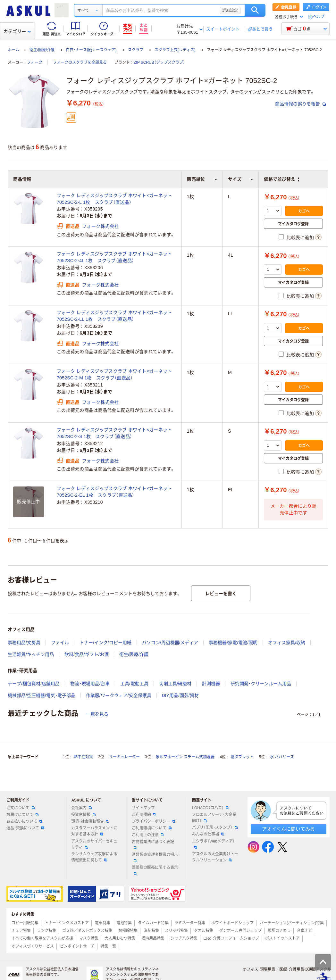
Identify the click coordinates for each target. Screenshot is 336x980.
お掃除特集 (128, 931)
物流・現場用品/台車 (90, 684)
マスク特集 (89, 938)
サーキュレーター (124, 757)
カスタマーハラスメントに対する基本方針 (94, 831)
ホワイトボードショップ (232, 923)
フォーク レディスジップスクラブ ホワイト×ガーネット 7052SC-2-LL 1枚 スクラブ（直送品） (114, 316)
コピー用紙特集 (25, 923)
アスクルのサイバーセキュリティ (94, 844)
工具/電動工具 (134, 684)
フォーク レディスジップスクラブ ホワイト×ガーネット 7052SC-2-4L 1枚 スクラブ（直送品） (114, 257)
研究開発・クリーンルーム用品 (261, 684)
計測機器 (211, 684)
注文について (21, 808)
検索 (255, 10)
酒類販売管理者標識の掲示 (155, 857)
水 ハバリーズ (282, 757)
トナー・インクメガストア (67, 923)
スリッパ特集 (176, 931)
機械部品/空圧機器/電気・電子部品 (42, 695)
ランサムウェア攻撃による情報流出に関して (94, 857)
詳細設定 (230, 10)
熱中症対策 (83, 757)
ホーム (13, 50)
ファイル (60, 643)
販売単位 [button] (202, 179)
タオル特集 (204, 931)
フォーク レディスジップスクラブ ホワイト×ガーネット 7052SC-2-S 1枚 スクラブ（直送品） (114, 433)
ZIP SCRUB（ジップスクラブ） (159, 62)
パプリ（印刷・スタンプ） (215, 827)
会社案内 (81, 808)
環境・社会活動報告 (90, 821)
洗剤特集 (151, 931)
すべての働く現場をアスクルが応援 (42, 938)
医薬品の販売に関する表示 (155, 870)
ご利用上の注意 (148, 835)
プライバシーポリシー (154, 821)
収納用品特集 (153, 938)
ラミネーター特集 (190, 923)
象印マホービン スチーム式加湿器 (185, 757)
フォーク (35, 62)
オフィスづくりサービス (33, 946)
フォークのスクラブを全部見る (80, 62)
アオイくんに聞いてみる (288, 829)
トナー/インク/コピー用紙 (105, 643)
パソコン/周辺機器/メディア (170, 643)
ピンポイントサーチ (77, 946)
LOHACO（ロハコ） (210, 808)
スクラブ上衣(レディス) (175, 50)
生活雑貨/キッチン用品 (31, 654)
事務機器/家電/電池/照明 (233, 643)
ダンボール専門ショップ (240, 931)
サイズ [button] (241, 179)
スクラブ (136, 50)
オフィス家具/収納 (287, 643)
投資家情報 (83, 815)
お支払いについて (24, 821)
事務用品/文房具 (24, 643)
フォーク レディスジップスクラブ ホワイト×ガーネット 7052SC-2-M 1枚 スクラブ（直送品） (114, 374)
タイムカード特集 (153, 923)
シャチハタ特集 (184, 938)
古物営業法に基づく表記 (153, 844)
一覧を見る (97, 714)
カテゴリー (17, 31)
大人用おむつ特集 (120, 938)
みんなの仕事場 (208, 834)
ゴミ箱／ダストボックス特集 (87, 931)
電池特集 (124, 923)
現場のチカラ (279, 931)
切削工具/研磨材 (175, 684)
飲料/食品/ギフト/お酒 (87, 654)
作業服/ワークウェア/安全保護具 (119, 695)
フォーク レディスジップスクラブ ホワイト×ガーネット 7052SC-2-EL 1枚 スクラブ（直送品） (114, 492)
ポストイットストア (282, 938)
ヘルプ (319, 17)
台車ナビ (305, 931)
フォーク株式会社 (100, 226)
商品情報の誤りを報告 (300, 104)
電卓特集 (103, 923)
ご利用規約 (144, 815)
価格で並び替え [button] (281, 179)
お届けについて (22, 815)
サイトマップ (143, 808)
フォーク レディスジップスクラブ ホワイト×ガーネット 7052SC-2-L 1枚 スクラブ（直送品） (114, 199)
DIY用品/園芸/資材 (180, 695)
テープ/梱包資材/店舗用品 (34, 684)
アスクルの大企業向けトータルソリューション (215, 857)
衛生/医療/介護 (42, 50)
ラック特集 (46, 931)
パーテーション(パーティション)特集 (292, 923)
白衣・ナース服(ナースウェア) (91, 50)
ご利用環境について (152, 828)
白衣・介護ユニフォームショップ (231, 938)
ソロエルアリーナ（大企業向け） (214, 818)
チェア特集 (21, 931)
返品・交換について (25, 828)
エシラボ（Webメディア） (213, 844)
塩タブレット (242, 757)
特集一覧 (108, 946)
